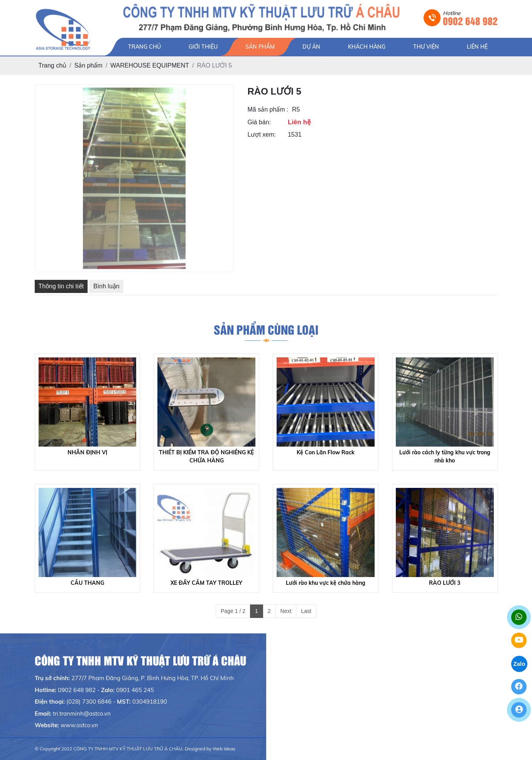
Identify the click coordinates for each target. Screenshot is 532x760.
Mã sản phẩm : (268, 109)
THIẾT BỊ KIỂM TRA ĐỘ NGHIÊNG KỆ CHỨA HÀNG (206, 456)
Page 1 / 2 (233, 611)
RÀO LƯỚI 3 (445, 583)
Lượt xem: (262, 135)
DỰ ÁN (311, 47)
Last (306, 611)
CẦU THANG (87, 583)
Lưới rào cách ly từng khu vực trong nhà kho (445, 456)
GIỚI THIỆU (203, 47)
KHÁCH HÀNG (367, 47)
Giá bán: (259, 122)
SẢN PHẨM (260, 47)
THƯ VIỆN (426, 47)
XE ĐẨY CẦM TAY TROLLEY (206, 583)
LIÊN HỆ (477, 47)
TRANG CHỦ (144, 47)
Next (286, 611)
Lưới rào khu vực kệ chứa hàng (326, 583)
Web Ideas (224, 749)
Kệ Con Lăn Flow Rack (326, 452)
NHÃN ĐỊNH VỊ (87, 452)
